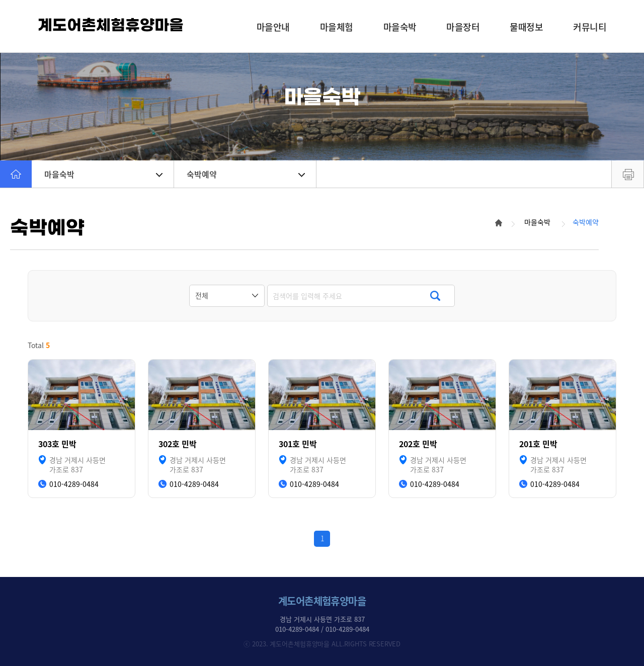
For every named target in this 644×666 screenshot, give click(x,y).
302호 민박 (178, 444)
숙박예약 (246, 174)
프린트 (628, 174)
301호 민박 (298, 444)
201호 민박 (538, 444)
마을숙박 (103, 174)
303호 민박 (57, 444)
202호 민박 (418, 444)
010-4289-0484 (74, 484)
